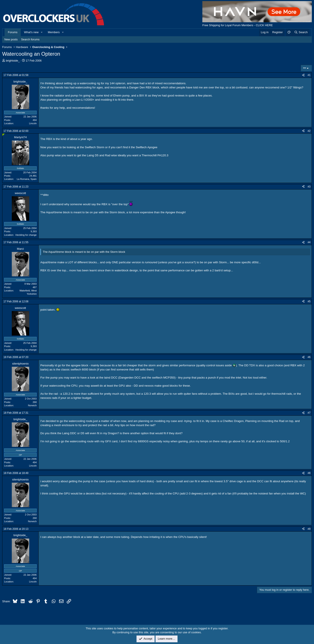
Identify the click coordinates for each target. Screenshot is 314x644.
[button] (42, 32)
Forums (13, 32)
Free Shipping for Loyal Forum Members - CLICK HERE (238, 25)
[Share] (303, 75)
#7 (309, 413)
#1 (309, 75)
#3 (309, 187)
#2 (309, 131)
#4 (309, 242)
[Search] (301, 32)
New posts (11, 39)
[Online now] (4, 135)
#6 (309, 357)
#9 (309, 529)
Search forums (30, 39)
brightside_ (13, 61)
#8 (309, 473)
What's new (31, 32)
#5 (309, 301)
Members (54, 32)
